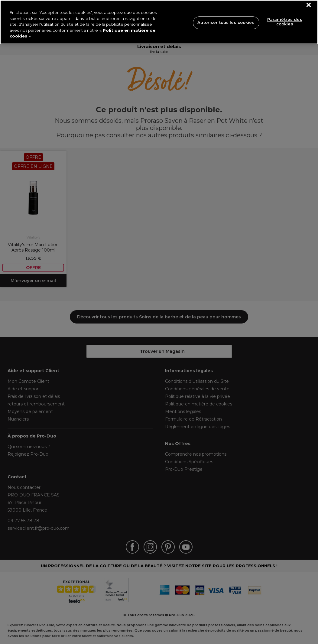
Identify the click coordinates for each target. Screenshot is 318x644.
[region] (159, 22)
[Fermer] (309, 5)
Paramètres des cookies (285, 22)
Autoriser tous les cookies (226, 22)
